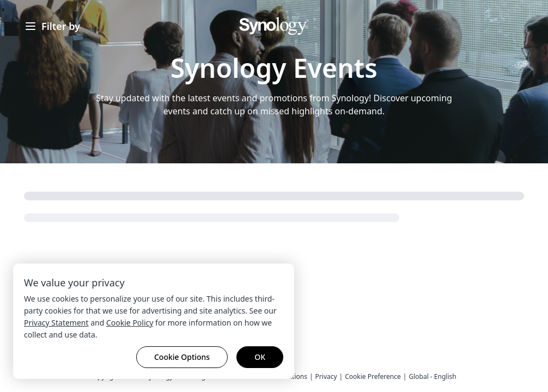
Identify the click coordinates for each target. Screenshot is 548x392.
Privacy (326, 376)
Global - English (432, 376)
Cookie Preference (373, 376)
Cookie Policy (130, 323)
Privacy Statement (56, 323)
